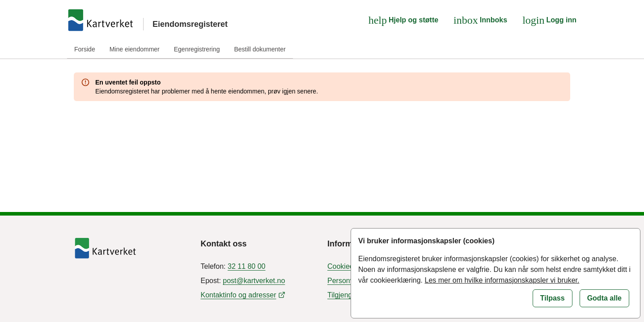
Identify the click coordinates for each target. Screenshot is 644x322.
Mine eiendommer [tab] (135, 49)
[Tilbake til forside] (132, 248)
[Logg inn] (549, 20)
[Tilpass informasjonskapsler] (553, 298)
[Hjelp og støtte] (403, 20)
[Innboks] (480, 20)
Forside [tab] (85, 49)
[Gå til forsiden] (101, 20)
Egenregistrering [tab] (197, 49)
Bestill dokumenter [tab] (260, 49)
